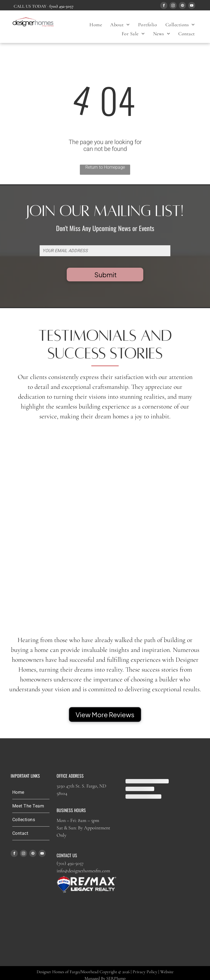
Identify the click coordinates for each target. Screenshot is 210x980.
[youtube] (192, 6)
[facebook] (164, 6)
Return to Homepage (105, 167)
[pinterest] (182, 6)
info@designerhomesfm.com (83, 871)
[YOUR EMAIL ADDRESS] (105, 251)
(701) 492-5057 (70, 863)
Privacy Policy (145, 972)
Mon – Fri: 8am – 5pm (78, 820)
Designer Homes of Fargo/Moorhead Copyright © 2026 (83, 972)
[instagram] (173, 6)
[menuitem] (96, 24)
